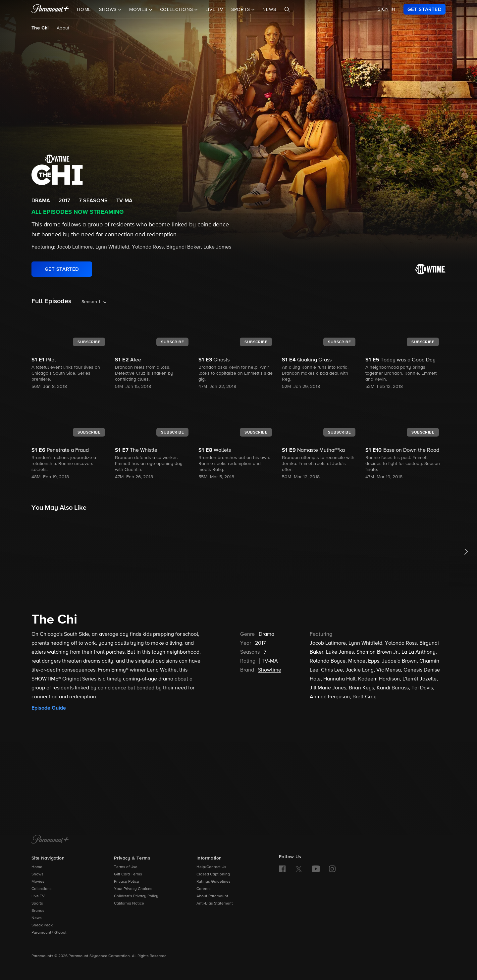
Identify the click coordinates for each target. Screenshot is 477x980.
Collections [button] (177, 10)
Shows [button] (109, 10)
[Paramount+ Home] (50, 840)
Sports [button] (241, 10)
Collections (42, 889)
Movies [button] (139, 10)
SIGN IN (387, 9)
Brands (38, 911)
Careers (204, 889)
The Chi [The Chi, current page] (40, 28)
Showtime (270, 670)
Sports (37, 904)
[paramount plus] (50, 9)
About (63, 28)
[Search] (287, 10)
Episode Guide (49, 708)
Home (84, 10)
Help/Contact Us (211, 867)
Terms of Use (126, 867)
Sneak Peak (42, 925)
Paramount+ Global (49, 933)
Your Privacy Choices (133, 889)
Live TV (214, 10)
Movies (38, 882)
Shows (37, 874)
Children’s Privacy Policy (136, 896)
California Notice (129, 904)
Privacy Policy (127, 882)
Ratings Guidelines (213, 882)
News (269, 10)
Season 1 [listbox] (91, 302)
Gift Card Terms (128, 874)
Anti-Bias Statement (215, 904)
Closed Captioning (213, 874)
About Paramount (212, 896)
